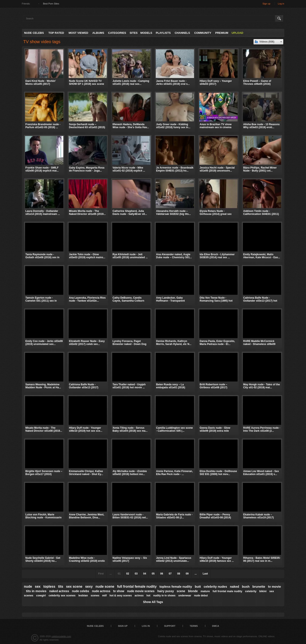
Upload (237, 33)
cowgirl (41, 595)
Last (205, 574)
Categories (117, 33)
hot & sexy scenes (121, 596)
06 (162, 574)
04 (145, 574)
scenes (95, 596)
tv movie (274, 587)
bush (246, 587)
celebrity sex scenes (62, 595)
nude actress (101, 591)
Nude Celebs (34, 33)
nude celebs (80, 591)
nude (28, 587)
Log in (281, 4)
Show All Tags (153, 602)
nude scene (105, 587)
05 (153, 574)
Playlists (163, 33)
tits (61, 587)
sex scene (74, 587)
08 (179, 574)
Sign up (266, 4)
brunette (259, 587)
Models (146, 33)
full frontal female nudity (137, 587)
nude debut (201, 596)
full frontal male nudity (227, 591)
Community (203, 33)
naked (234, 587)
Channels (182, 33)
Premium (222, 33)
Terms (194, 626)
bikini (263, 591)
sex (38, 587)
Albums (98, 33)
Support (170, 626)
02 (128, 574)
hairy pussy (166, 591)
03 (136, 574)
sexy (89, 587)
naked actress (59, 591)
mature (205, 591)
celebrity (251, 591)
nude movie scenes (141, 591)
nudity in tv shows (164, 596)
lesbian (83, 595)
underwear (185, 596)
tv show (119, 591)
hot (148, 596)
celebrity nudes (215, 587)
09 (187, 574)
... (196, 574)
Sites (134, 33)
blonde (193, 591)
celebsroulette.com (61, 636)
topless (49, 587)
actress (139, 596)
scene (181, 591)
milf (104, 596)
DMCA (216, 626)
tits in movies (36, 591)
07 (170, 574)
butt (198, 587)
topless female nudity (176, 587)
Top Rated (56, 33)
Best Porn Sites (51, 4)
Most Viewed (78, 33)
